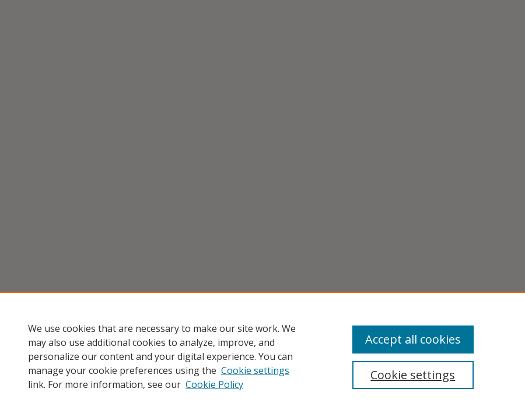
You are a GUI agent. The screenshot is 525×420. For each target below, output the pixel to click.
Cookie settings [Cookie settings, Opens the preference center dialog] (413, 375)
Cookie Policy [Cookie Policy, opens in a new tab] (214, 384)
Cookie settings (255, 370)
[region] (262, 356)
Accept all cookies (413, 339)
